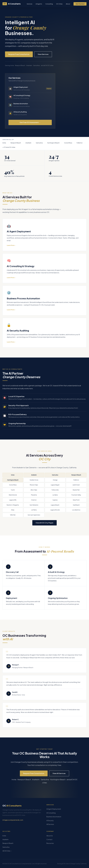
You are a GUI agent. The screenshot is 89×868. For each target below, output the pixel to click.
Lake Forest (76, 485)
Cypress (55, 500)
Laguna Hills (13, 500)
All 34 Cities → (7, 851)
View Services (43, 54)
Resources (50, 843)
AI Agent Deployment (54, 809)
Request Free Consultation (19, 54)
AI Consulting (51, 813)
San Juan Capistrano (34, 515)
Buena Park (76, 490)
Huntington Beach (13, 480)
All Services (50, 824)
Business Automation (54, 817)
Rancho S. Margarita (13, 505)
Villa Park (13, 515)
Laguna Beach (55, 505)
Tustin (13, 490)
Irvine (13, 475)
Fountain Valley (76, 495)
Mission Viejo (34, 485)
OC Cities (59, 4)
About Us (50, 836)
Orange (55, 480)
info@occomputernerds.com (13, 820)
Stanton (34, 500)
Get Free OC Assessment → (30, 122)
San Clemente (34, 505)
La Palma (34, 510)
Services (30, 4)
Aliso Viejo (34, 490)
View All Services (59, 773)
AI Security (50, 820)
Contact (49, 839)
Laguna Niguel (55, 485)
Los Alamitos (76, 510)
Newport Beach (76, 475)
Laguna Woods (55, 510)
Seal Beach (76, 505)
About (68, 4)
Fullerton (76, 480)
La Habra (55, 495)
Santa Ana (55, 475)
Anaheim (34, 475)
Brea (13, 510)
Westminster (13, 495)
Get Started (80, 4)
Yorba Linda (55, 490)
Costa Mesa (13, 485)
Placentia (34, 495)
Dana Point (76, 500)
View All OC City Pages (44, 523)
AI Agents (39, 4)
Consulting (49, 4)
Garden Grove (34, 480)
